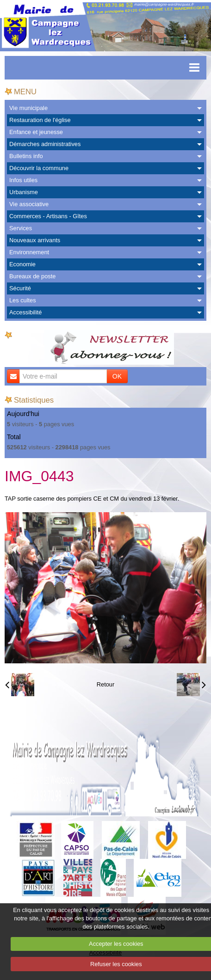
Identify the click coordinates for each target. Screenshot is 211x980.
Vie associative (29, 204)
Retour (105, 684)
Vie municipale (28, 108)
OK (117, 376)
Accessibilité (25, 312)
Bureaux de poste (32, 276)
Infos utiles (23, 180)
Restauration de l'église (40, 120)
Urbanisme (24, 192)
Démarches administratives (45, 144)
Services (21, 228)
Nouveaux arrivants (35, 240)
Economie (22, 264)
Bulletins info (26, 156)
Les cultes (23, 300)
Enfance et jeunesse (36, 132)
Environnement (29, 252)
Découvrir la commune (39, 168)
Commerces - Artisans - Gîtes (48, 216)
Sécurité (20, 288)
